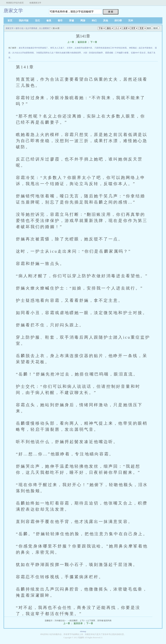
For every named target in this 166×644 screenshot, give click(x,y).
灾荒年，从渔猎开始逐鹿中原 (79, 48)
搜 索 (111, 12)
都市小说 (19, 28)
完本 (131, 21)
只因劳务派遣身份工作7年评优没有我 (111, 48)
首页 (10, 21)
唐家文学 (13, 11)
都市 (60, 21)
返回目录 (82, 42)
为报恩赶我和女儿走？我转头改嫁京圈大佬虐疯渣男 (59, 53)
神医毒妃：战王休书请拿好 (141, 48)
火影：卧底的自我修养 (93, 53)
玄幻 (37, 21)
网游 (83, 21)
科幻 (94, 21)
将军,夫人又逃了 (57, 48)
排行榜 (118, 21)
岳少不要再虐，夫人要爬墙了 (38, 28)
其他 (106, 21)
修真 (49, 21)
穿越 (71, 21)
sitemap (83, 631)
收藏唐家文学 (35, 3)
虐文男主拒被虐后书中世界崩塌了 (33, 48)
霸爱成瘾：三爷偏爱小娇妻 (117, 53)
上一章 (71, 42)
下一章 (94, 42)
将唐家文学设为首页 (15, 3)
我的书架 (24, 21)
